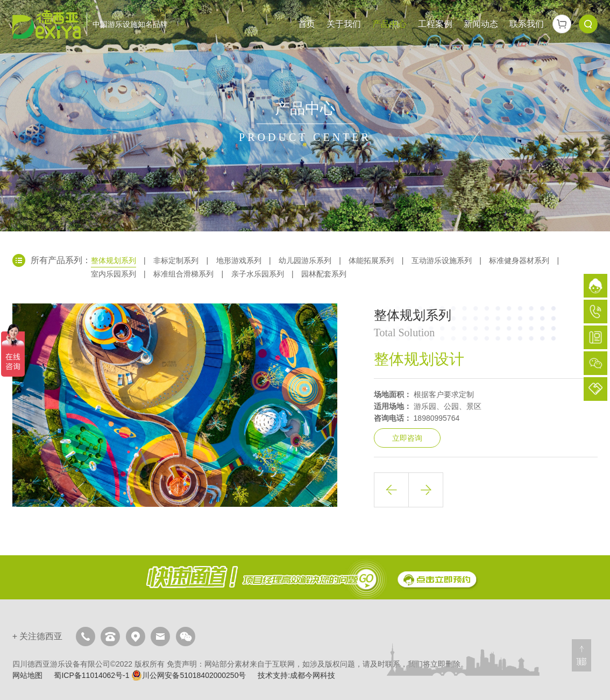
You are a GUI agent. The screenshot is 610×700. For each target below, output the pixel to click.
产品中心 (389, 24)
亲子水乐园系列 (258, 274)
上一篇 (391, 490)
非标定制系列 (176, 260)
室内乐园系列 (114, 274)
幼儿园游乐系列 (305, 260)
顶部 (582, 662)
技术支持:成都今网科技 (296, 675)
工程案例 (435, 24)
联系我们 (527, 24)
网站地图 (27, 675)
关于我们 (344, 24)
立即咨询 (407, 438)
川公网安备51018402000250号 (189, 675)
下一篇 (426, 490)
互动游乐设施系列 (442, 260)
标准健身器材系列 (519, 260)
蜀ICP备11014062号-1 (91, 675)
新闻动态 (481, 24)
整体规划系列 (114, 260)
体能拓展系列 (371, 260)
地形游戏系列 (239, 260)
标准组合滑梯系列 (183, 274)
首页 (307, 24)
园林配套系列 (324, 274)
